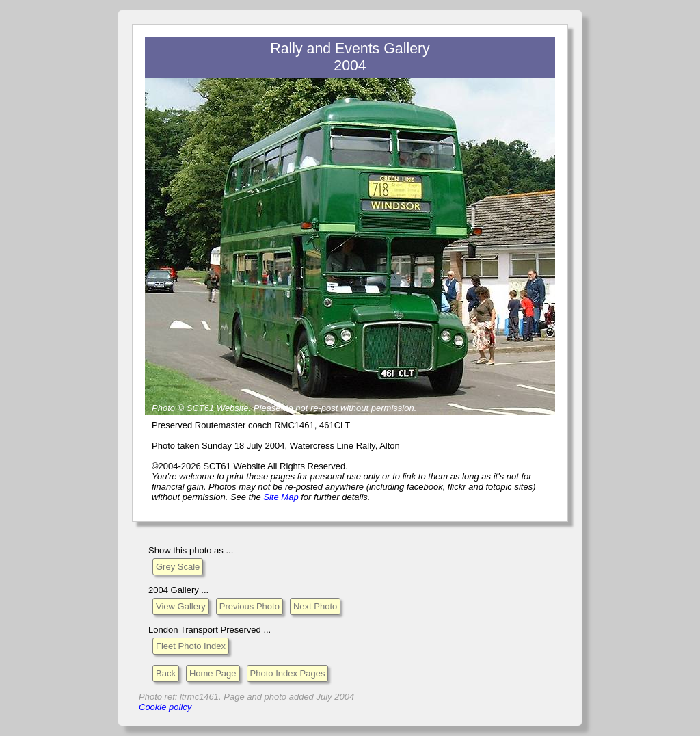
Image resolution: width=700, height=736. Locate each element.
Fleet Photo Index (191, 646)
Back (166, 673)
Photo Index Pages (288, 673)
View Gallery (181, 606)
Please (267, 408)
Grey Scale (178, 567)
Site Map (281, 497)
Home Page (213, 673)
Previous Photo (250, 606)
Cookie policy (165, 707)
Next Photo (315, 606)
